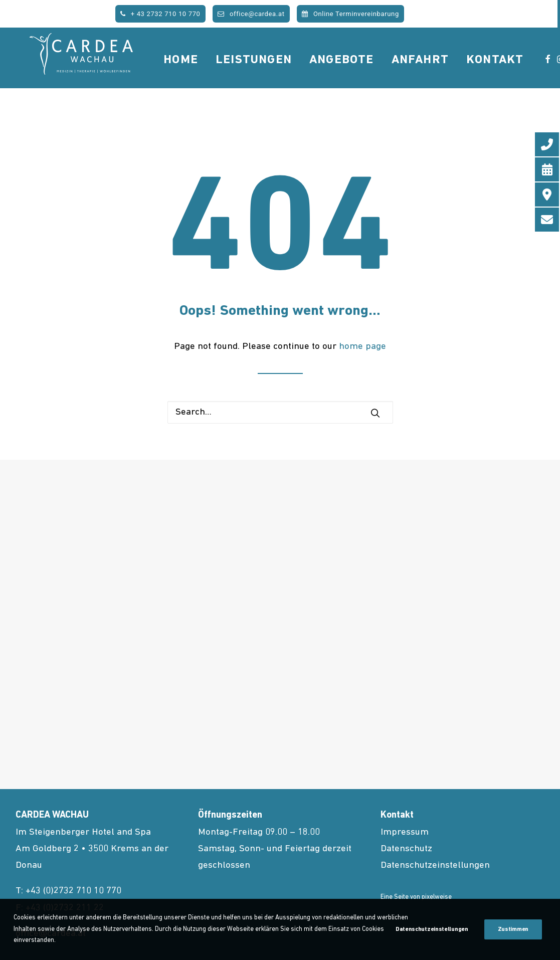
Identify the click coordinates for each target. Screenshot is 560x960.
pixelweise (437, 897)
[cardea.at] (96, 76)
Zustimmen (513, 929)
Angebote (372, 77)
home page (362, 347)
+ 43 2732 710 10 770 (160, 14)
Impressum (405, 832)
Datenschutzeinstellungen (435, 866)
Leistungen (284, 77)
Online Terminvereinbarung (350, 14)
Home (211, 77)
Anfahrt (450, 77)
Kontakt (525, 77)
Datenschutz (406, 849)
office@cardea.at (251, 14)
